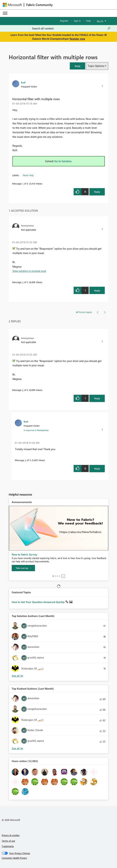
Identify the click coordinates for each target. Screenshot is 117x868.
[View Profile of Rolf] (23, 82)
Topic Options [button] (96, 66)
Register (64, 21)
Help (88, 21)
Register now (77, 39)
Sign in (77, 21)
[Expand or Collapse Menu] (5, 13)
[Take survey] (23, 568)
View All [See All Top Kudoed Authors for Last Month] (17, 748)
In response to (36, 430)
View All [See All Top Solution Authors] (17, 676)
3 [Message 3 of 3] (25, 460)
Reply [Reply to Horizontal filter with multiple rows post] (97, 192)
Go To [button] (100, 21)
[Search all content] (71, 28)
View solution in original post (29, 271)
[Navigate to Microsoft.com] (12, 5)
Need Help (28, 175)
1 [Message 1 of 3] (23, 184)
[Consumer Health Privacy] (59, 858)
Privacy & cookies (11, 835)
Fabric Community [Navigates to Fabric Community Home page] (39, 5)
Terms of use (8, 841)
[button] (77, 66)
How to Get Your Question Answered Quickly (39, 602)
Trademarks (8, 846)
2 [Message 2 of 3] (23, 282)
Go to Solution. (63, 161)
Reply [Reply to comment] (97, 290)
